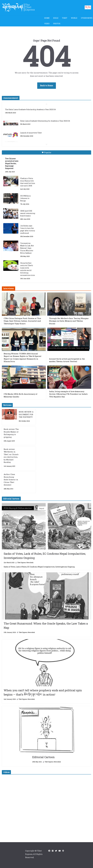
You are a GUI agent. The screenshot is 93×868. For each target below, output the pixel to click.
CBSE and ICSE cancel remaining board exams (28, 213)
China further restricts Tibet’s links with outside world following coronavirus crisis (28, 269)
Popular (46, 152)
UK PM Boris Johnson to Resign (25, 198)
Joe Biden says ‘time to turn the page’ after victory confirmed (28, 229)
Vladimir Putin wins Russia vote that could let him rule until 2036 (28, 182)
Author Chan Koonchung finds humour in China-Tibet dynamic (11, 480)
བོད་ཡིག (88, 7)
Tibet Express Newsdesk (25, 562)
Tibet (65, 18)
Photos (57, 24)
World (74, 18)
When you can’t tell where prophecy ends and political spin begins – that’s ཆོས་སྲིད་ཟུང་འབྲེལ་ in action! (43, 692)
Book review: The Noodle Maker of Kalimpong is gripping (11, 433)
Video (47, 24)
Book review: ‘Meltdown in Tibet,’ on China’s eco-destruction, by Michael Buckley (11, 456)
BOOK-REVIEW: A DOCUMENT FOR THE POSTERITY (26, 414)
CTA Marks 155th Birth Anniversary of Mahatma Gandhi (20, 395)
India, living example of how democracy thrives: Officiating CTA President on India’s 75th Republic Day (68, 394)
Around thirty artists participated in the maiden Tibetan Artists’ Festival (67, 360)
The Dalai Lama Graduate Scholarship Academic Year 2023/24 (30, 109)
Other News (87, 18)
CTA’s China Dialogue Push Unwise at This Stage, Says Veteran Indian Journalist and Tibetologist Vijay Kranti (22, 321)
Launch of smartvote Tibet (31, 133)
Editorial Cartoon (43, 757)
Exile (56, 18)
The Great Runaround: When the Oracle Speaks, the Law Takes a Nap (46, 626)
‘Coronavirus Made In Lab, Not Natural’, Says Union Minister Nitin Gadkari (27, 248)
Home (47, 18)
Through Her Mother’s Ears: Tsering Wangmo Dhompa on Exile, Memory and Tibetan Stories (69, 321)
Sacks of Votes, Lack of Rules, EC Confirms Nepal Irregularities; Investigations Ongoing (45, 556)
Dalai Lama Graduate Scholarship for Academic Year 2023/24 (45, 121)
